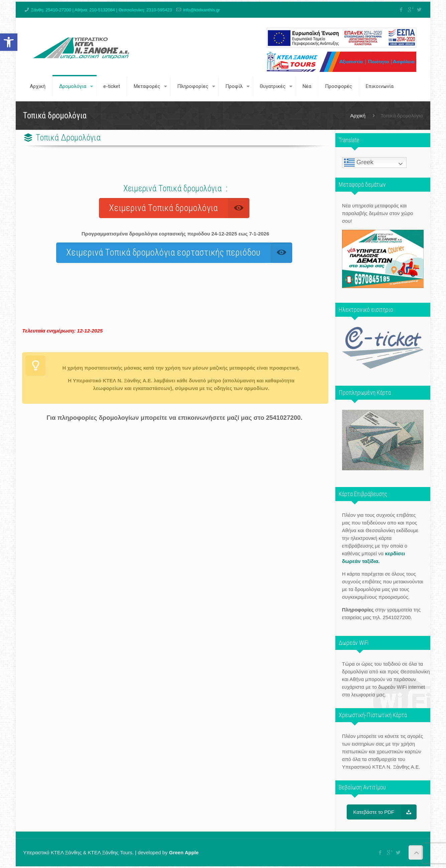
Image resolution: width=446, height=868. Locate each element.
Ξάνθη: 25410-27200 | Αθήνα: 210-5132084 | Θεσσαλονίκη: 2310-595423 (101, 10)
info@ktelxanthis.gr (201, 10)
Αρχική (358, 116)
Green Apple (184, 852)
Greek (359, 163)
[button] (9, 42)
